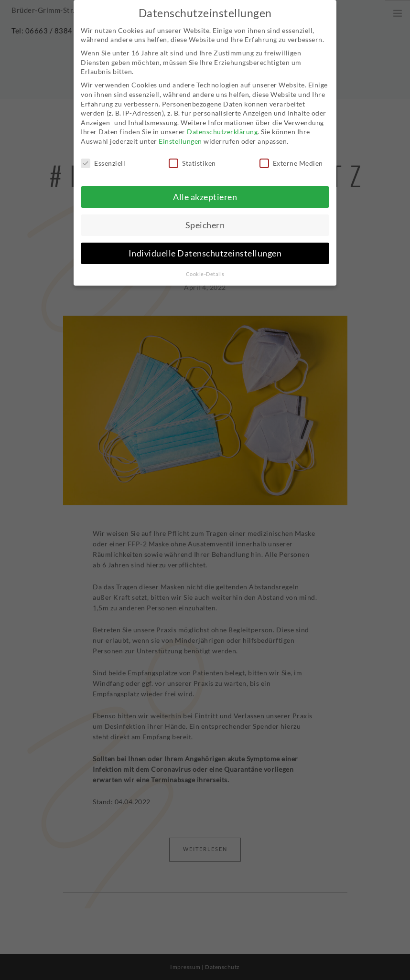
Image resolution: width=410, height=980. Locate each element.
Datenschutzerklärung (222, 130)
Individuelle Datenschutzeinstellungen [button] (205, 251)
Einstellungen (180, 139)
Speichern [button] (205, 223)
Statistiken (192, 161)
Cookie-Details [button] (205, 272)
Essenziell (103, 161)
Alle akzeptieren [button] (205, 195)
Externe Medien (291, 161)
